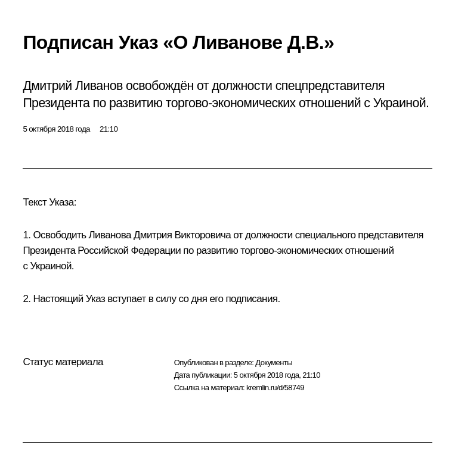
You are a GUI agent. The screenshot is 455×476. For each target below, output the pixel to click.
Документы (274, 363)
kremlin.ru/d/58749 (275, 388)
